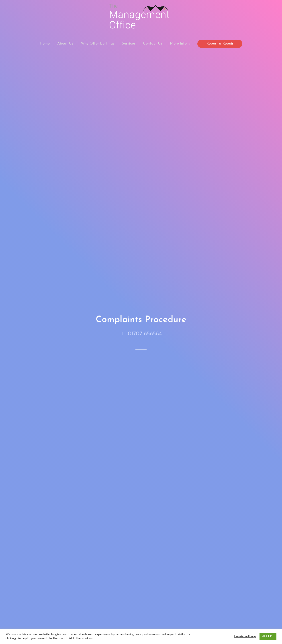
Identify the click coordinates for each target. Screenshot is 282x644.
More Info (178, 44)
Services (129, 44)
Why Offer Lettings (98, 44)
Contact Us (153, 44)
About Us (65, 44)
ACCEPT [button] (268, 636)
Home (45, 44)
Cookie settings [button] (245, 636)
